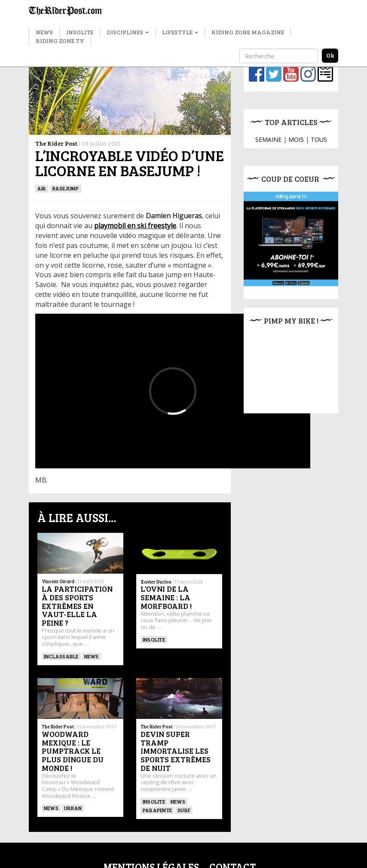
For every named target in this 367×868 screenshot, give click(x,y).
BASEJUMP (66, 188)
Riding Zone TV (60, 41)
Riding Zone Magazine (248, 32)
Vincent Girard (58, 581)
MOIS (296, 139)
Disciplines (128, 32)
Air (42, 188)
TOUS (319, 139)
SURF (184, 810)
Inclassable (61, 656)
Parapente (157, 810)
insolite (154, 639)
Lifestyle (180, 32)
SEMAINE (268, 139)
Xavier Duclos (156, 582)
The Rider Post (56, 143)
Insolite (80, 32)
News (44, 32)
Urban (73, 808)
